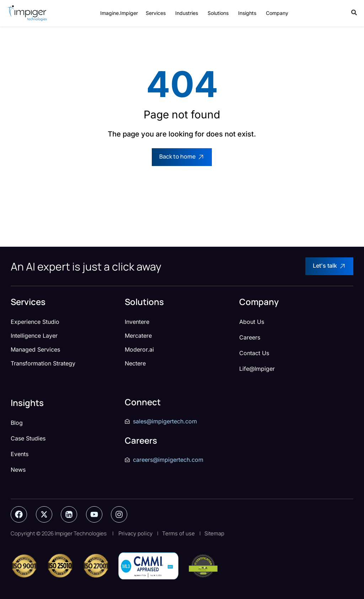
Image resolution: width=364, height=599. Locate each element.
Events (20, 454)
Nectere (135, 363)
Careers (250, 337)
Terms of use (178, 533)
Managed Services (35, 349)
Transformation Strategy (43, 363)
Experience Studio (35, 322)
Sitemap (214, 533)
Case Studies (28, 438)
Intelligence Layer (34, 336)
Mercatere (138, 336)
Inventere (137, 322)
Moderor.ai (139, 349)
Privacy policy (135, 533)
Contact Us (254, 353)
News (18, 470)
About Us (252, 322)
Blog (17, 423)
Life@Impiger (257, 369)
